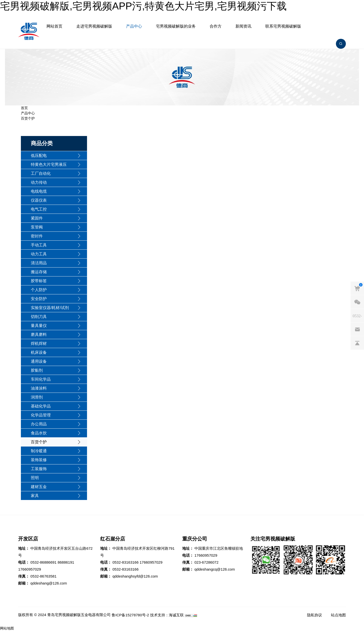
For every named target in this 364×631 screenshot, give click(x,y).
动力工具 (39, 254)
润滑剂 (37, 397)
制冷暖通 (39, 451)
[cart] (357, 288)
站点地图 (338, 615)
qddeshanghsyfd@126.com (135, 576)
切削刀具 (39, 317)
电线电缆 (39, 191)
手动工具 (39, 245)
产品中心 (134, 26)
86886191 (66, 562)
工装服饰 (39, 469)
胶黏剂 (37, 370)
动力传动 (39, 182)
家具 (35, 496)
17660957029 (30, 569)
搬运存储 (39, 272)
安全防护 (39, 299)
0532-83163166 (125, 562)
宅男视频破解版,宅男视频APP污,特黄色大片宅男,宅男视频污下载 (143, 6)
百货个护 (28, 118)
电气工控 (39, 209)
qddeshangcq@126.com (215, 569)
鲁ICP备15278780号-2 (130, 615)
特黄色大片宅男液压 (49, 164)
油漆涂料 (39, 388)
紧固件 (37, 218)
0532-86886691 (43, 562)
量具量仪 (39, 326)
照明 (35, 478)
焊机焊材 (39, 343)
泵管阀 (37, 227)
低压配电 (39, 156)
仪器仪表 (39, 200)
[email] (357, 329)
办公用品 (39, 424)
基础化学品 (41, 406)
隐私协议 (315, 615)
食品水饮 (39, 433)
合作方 (216, 26)
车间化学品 (41, 379)
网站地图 (7, 628)
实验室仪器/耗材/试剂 (50, 308)
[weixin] (357, 302)
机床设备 (39, 352)
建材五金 (39, 487)
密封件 (37, 236)
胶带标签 (39, 281)
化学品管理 (41, 415)
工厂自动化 (41, 173)
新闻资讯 (243, 26)
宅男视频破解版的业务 (176, 26)
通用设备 (39, 361)
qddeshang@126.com (49, 583)
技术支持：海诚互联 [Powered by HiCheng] (167, 615)
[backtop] (357, 343)
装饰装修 (39, 460)
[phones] (357, 316)
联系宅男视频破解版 (283, 26)
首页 (24, 108)
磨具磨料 (39, 335)
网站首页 (54, 26)
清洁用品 (39, 263)
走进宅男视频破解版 (94, 26)
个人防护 (39, 290)
